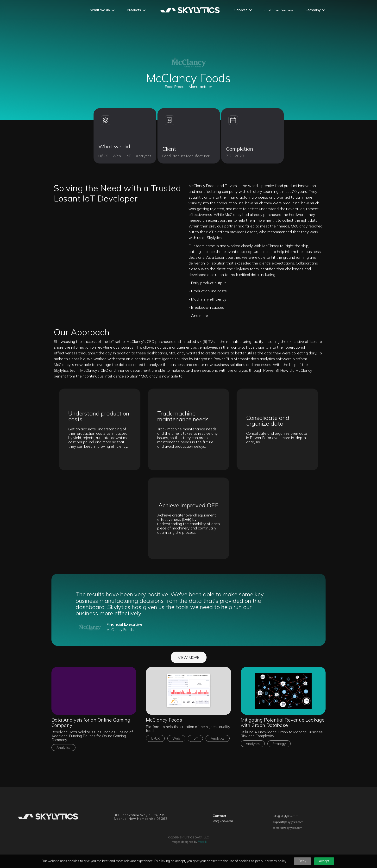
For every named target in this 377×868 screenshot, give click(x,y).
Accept (324, 861)
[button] (103, 11)
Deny (303, 861)
